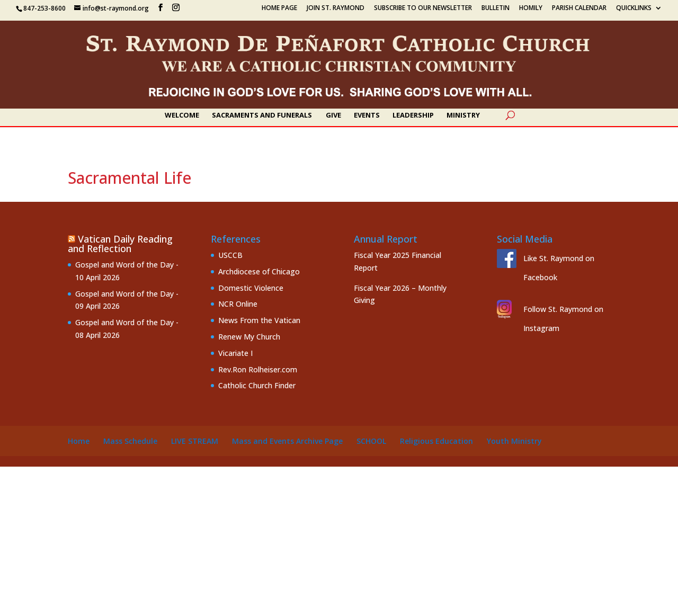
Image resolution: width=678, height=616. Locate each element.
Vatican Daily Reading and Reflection (120, 244)
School (371, 441)
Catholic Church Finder (257, 385)
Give (333, 115)
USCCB (230, 255)
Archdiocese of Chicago (259, 271)
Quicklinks (634, 8)
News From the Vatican (259, 320)
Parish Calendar (579, 8)
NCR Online (238, 304)
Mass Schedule (130, 441)
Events (367, 115)
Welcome (182, 115)
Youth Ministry (514, 441)
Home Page (279, 8)
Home (79, 441)
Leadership (413, 115)
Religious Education (436, 441)
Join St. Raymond (336, 8)
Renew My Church (249, 337)
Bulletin (496, 8)
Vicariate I (235, 353)
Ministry (463, 115)
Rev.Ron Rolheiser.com (258, 369)
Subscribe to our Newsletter (423, 8)
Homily (531, 8)
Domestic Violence (251, 288)
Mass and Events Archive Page (287, 441)
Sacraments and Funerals (262, 115)
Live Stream (195, 441)
